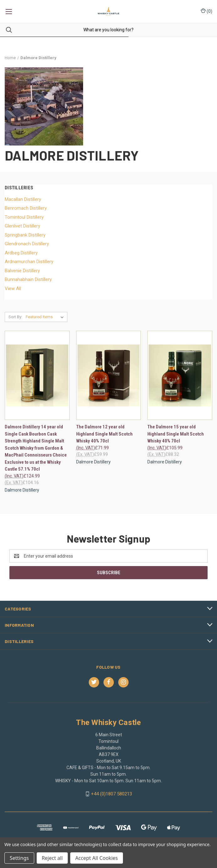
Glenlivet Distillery (22, 226)
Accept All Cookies (97, 858)
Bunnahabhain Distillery (28, 279)
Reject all (52, 858)
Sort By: (15, 317)
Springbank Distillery (25, 235)
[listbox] (46, 317)
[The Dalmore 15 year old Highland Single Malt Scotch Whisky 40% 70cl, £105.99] (180, 375)
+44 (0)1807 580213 (111, 794)
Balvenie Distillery (22, 271)
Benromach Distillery (26, 208)
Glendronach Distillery (27, 244)
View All (13, 288)
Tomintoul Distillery (24, 217)
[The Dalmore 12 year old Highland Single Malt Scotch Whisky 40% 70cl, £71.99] (109, 375)
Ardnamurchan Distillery (29, 262)
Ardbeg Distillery (21, 253)
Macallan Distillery (23, 199)
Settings (19, 858)
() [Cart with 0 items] (206, 11)
